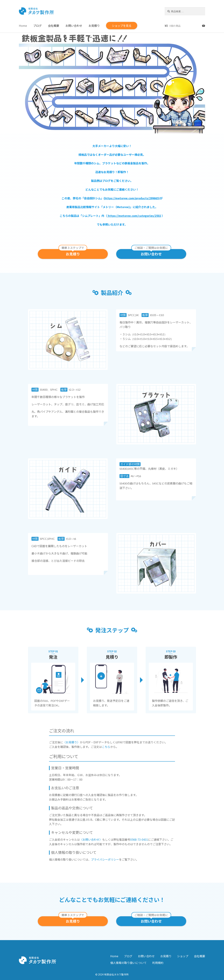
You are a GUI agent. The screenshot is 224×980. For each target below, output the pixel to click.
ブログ (37, 26)
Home (23, 26)
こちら (106, 747)
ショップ (183, 956)
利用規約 (158, 963)
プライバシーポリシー (105, 859)
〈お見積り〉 (71, 742)
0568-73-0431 (139, 839)
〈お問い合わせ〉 (91, 839)
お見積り (94, 26)
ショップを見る (122, 26)
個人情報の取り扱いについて (128, 963)
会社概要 (54, 26)
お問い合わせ (74, 26)
